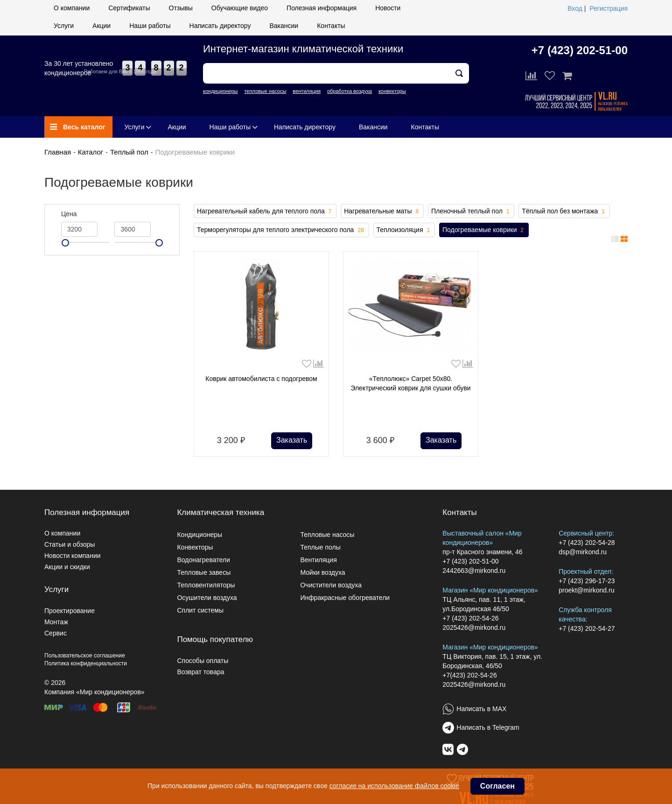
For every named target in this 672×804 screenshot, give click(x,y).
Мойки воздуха (322, 572)
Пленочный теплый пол (471, 212)
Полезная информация (322, 8)
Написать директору (220, 26)
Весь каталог (78, 127)
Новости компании (73, 556)
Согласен (497, 786)
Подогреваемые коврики (484, 230)
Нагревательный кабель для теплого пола (265, 212)
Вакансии (284, 26)
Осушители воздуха (207, 598)
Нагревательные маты (382, 212)
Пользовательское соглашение (85, 656)
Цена (69, 214)
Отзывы (181, 8)
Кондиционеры (199, 535)
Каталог (91, 152)
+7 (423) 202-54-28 (587, 543)
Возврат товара (200, 672)
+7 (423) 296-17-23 (587, 581)
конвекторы (392, 91)
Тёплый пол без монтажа (564, 212)
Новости (388, 8)
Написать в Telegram (488, 727)
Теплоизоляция (404, 230)
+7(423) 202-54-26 (469, 675)
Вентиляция (318, 560)
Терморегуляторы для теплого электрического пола (281, 230)
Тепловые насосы (327, 535)
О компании (72, 8)
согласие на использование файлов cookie (394, 786)
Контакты (331, 26)
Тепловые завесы (204, 572)
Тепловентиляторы (206, 585)
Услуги (64, 26)
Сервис (56, 633)
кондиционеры (220, 91)
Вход (575, 8)
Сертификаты (129, 8)
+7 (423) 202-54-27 (587, 628)
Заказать (292, 440)
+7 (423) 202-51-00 (580, 50)
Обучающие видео (240, 8)
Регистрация (609, 8)
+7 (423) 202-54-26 (470, 618)
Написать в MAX (481, 709)
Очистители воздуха (331, 585)
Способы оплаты (203, 661)
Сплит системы (200, 610)
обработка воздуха (350, 91)
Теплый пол (129, 152)
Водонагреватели (203, 560)
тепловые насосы (265, 91)
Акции (101, 26)
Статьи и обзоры (70, 544)
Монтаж (56, 622)
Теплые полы (320, 547)
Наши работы (150, 26)
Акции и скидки (67, 567)
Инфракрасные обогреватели (345, 598)
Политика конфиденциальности (86, 663)
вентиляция (307, 91)
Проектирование (70, 611)
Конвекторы (195, 547)
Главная (58, 152)
